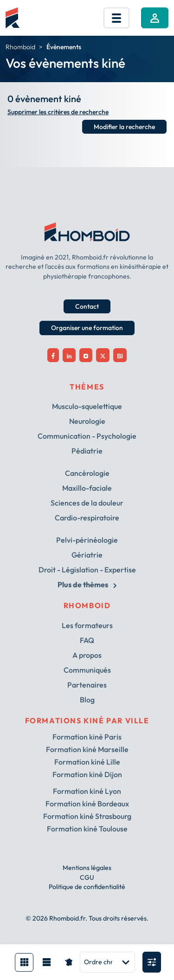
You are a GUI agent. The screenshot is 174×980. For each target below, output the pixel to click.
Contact (87, 306)
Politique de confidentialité (87, 887)
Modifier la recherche (124, 127)
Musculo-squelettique (87, 406)
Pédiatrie (87, 451)
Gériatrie (87, 555)
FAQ (87, 640)
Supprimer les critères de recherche (58, 112)
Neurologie (87, 421)
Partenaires (87, 685)
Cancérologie (87, 473)
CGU (87, 877)
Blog (87, 700)
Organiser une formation (87, 328)
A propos (87, 655)
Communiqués (87, 670)
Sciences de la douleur (87, 503)
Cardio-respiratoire (87, 518)
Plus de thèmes (87, 584)
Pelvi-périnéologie (87, 540)
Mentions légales (87, 868)
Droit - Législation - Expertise (87, 570)
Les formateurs (87, 625)
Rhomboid (20, 47)
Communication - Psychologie (87, 436)
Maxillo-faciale (87, 488)
